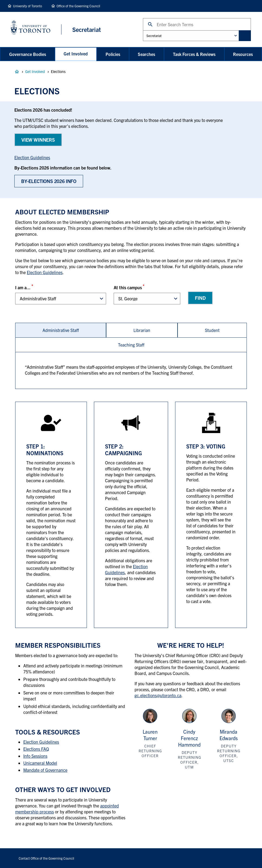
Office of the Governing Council (78, 6)
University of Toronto (27, 6)
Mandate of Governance (45, 770)
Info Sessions (35, 756)
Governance (17, 72)
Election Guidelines (32, 157)
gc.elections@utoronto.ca (158, 695)
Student (212, 330)
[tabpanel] (131, 370)
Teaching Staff (131, 345)
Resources (243, 54)
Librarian (142, 330)
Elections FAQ (36, 749)
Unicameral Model (40, 763)
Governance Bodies (28, 54)
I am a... (23, 287)
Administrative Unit (143, 30)
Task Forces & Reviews (194, 54)
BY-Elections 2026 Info (49, 181)
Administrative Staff (61, 330)
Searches (146, 54)
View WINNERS (38, 140)
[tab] (61, 330)
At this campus (128, 287)
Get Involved (76, 54)
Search (143, 18)
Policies (113, 54)
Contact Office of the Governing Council (46, 858)
